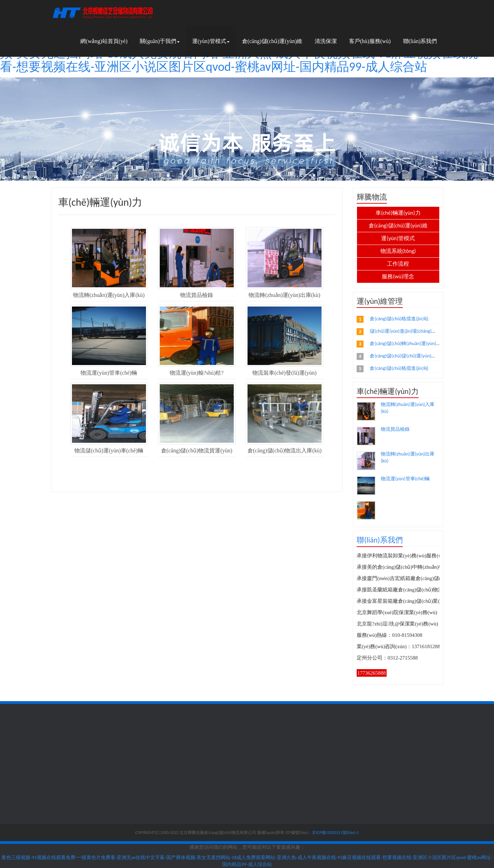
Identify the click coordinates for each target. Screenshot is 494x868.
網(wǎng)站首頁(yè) (104, 41)
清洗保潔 (326, 41)
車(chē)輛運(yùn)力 (398, 213)
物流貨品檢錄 (395, 429)
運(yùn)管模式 (211, 41)
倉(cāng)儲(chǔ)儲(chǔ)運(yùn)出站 (405, 356)
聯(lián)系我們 (420, 41)
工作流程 (398, 264)
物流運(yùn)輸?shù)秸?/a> (366, 511)
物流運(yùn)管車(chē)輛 (405, 479)
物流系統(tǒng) (398, 251)
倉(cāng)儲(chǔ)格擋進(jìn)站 (399, 319)
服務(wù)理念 (398, 276)
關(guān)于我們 (160, 41)
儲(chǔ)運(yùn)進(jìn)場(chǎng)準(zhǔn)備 (412, 331)
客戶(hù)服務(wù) (370, 41)
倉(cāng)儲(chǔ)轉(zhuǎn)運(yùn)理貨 (408, 344)
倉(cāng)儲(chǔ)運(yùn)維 (272, 41)
